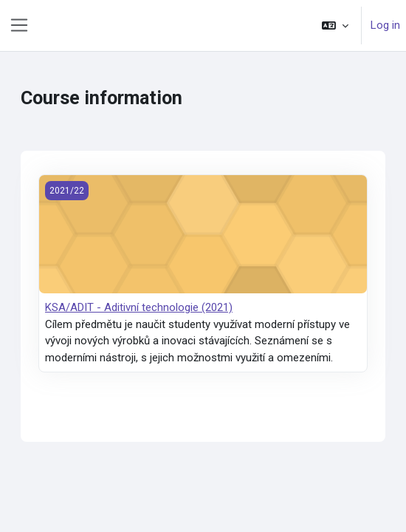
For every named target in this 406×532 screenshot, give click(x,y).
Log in (385, 25)
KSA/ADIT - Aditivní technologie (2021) (139, 307)
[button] (335, 25)
